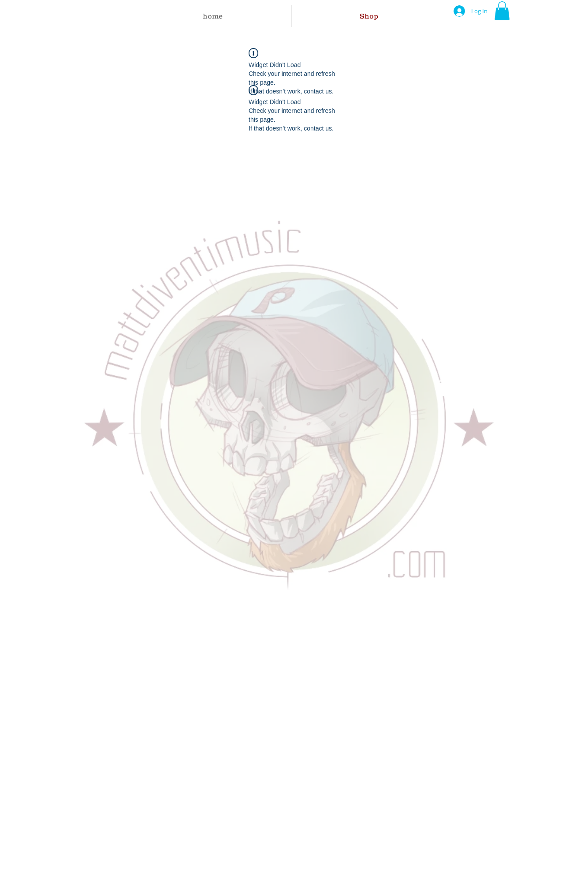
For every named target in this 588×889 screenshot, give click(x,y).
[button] (502, 11)
